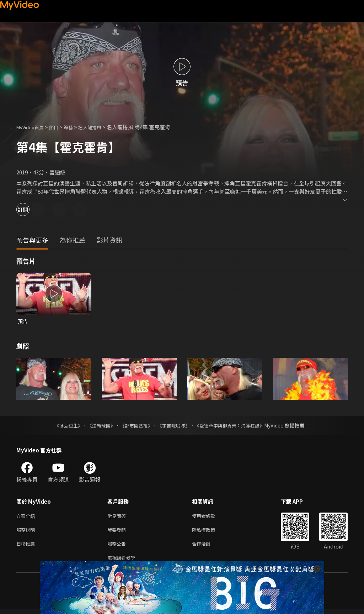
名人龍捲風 (99, 127)
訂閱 (31, 209)
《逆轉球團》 (97, 426)
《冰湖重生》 (62, 426)
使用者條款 (210, 517)
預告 (23, 321)
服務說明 (27, 532)
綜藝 (75, 127)
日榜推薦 (27, 547)
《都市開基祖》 (134, 426)
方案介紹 (27, 517)
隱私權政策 (210, 532)
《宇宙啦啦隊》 (174, 426)
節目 (59, 127)
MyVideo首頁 (33, 127)
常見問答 (118, 517)
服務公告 (118, 547)
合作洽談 (207, 547)
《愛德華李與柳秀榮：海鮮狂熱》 (234, 426)
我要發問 (118, 532)
